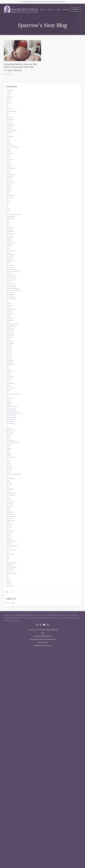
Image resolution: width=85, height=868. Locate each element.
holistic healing (11, 350)
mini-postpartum (12, 458)
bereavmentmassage (13, 128)
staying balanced (12, 709)
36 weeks (9, 104)
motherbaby (10, 470)
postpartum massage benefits (16, 557)
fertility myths (11, 296)
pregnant (9, 589)
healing (9, 323)
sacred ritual (10, 658)
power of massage (12, 572)
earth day (9, 257)
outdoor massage (12, 521)
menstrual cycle (11, 443)
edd (5, 78)
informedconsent (12, 392)
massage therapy (12, 422)
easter (8, 260)
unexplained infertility (14, 769)
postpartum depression (14, 548)
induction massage (17, 78)
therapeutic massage (13, 739)
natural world (11, 485)
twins (8, 766)
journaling (10, 401)
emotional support (13, 278)
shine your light (12, 688)
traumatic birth (11, 757)
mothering (10, 476)
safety (8, 661)
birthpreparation (12, 146)
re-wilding (10, 607)
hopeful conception (13, 365)
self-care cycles (11, 682)
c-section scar (11, 176)
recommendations (13, 619)
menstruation (11, 449)
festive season (11, 305)
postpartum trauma (13, 566)
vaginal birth (10, 772)
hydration (9, 371)
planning (9, 539)
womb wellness (12, 802)
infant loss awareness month (16, 383)
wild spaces (10, 796)
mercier (9, 452)
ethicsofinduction (12, 281)
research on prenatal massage (17, 643)
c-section (9, 173)
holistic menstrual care (14, 353)
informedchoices (12, 389)
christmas (9, 191)
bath (7, 119)
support (9, 721)
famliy (8, 287)
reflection (9, 628)
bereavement (11, 125)
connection (10, 212)
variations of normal (13, 784)
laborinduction (11, 404)
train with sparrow (13, 751)
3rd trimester (11, 107)
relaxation (10, 637)
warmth (9, 790)
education (9, 269)
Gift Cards (65, 10)
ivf (7, 398)
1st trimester (10, 101)
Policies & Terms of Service (43, 863)
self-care (9, 679)
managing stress (12, 416)
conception (10, 206)
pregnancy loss (11, 584)
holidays (9, 344)
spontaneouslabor (12, 703)
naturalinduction (12, 488)
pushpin (9, 604)
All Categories (11, 98)
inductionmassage (12, 377)
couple (8, 215)
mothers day (10, 479)
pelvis (8, 533)
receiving (9, 616)
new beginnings (12, 497)
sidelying (9, 694)
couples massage (12, 218)
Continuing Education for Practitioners (42, 856)
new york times (11, 506)
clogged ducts (11, 197)
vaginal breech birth (13, 775)
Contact (57, 10)
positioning (10, 542)
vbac (7, 787)
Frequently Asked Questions (42, 853)
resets (8, 646)
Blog (43, 850)
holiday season (11, 335)
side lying (9, 691)
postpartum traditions (14, 563)
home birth (10, 359)
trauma (8, 754)
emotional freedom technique (17, 275)
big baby (9, 131)
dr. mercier (10, 242)
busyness (9, 170)
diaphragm (10, 239)
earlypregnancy (11, 251)
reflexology (10, 631)
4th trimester (11, 110)
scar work (9, 667)
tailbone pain (11, 727)
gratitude (9, 320)
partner (8, 527)
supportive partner (12, 724)
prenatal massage (12, 595)
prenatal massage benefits (15, 598)
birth (8, 134)
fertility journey (11, 293)
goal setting (10, 317)
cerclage (9, 182)
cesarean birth (11, 188)
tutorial (8, 763)
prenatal (9, 592)
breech (8, 167)
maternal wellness (12, 434)
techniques (10, 733)
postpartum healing (13, 551)
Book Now (75, 10)
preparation (10, 601)
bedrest (8, 122)
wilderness (10, 799)
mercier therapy (12, 455)
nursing (9, 512)
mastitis (9, 428)
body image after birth (14, 155)
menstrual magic (12, 446)
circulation (10, 194)
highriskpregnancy (13, 332)
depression (10, 236)
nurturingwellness (12, 515)
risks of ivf (10, 655)
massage (9, 419)
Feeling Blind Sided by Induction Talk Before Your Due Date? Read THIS (22, 70)
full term (10, 78)
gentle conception (12, 314)
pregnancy (10, 578)
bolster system (11, 158)
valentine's (10, 781)
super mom (10, 718)
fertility (8, 290)
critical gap (10, 224)
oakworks (9, 518)
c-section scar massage (14, 179)
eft (7, 272)
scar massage (11, 664)
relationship (10, 634)
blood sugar (10, 152)
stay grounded (11, 706)
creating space (11, 221)
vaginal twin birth (12, 778)
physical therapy (12, 536)
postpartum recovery (13, 560)
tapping (9, 730)
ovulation (9, 524)
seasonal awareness (13, 670)
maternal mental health (14, 431)
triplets (8, 760)
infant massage (11, 386)
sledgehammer (11, 697)
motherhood (10, 473)
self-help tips (11, 685)
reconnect (10, 622)
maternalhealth (11, 437)
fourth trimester (12, 308)
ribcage (9, 652)
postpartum (10, 545)
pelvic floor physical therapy (16, 530)
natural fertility (11, 482)
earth (8, 254)
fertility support (11, 299)
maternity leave (11, 440)
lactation (9, 407)
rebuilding (10, 613)
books (8, 161)
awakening (10, 116)
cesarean (9, 185)
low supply (10, 413)
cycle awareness (12, 227)
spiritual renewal (12, 700)
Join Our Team (42, 860)
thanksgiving (11, 736)
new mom (9, 500)
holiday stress (11, 338)
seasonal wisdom (12, 673)
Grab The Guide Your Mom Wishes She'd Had (42, 847)
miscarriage (10, 461)
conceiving (10, 203)
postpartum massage (13, 554)
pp (7, 575)
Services (42, 10)
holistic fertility (11, 347)
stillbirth (9, 712)
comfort (9, 200)
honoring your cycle (13, 362)
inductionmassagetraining (15, 380)
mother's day (11, 467)
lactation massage (12, 410)
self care (9, 676)
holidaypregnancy (12, 341)
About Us (50, 10)
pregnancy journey (13, 581)
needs (8, 494)
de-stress (9, 233)
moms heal (10, 464)
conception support (13, 209)
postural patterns (12, 569)
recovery (9, 625)
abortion (9, 113)
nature (8, 491)
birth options (11, 137)
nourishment (11, 509)
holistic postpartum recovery (16, 356)
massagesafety (11, 425)
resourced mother (12, 649)
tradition (9, 748)
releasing (9, 640)
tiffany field (10, 742)
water (8, 793)
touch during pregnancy (15, 745)
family (8, 284)
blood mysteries (11, 149)
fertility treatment (12, 302)
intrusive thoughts (12, 395)
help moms (10, 329)
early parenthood (12, 248)
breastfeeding (11, 164)
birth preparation (12, 140)
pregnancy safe (11, 586)
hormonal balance (13, 368)
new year (9, 503)
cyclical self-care (12, 230)
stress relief (10, 715)
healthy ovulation (12, 326)
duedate (9, 245)
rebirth (8, 610)
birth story (10, 143)
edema (8, 266)
